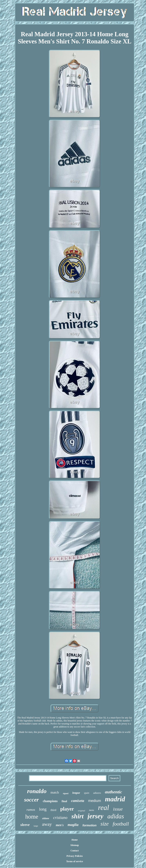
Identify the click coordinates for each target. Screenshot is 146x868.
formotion (89, 825)
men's (60, 825)
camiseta (78, 801)
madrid (115, 799)
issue (118, 809)
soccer (31, 800)
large (36, 826)
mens (92, 810)
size (105, 824)
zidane (46, 818)
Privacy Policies (75, 856)
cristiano (60, 818)
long (43, 809)
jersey (96, 816)
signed (66, 793)
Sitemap (75, 845)
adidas (116, 816)
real (104, 808)
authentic (114, 792)
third (53, 810)
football (121, 824)
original (82, 811)
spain (87, 793)
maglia (73, 825)
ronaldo (37, 791)
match (55, 792)
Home (75, 840)
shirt (77, 816)
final (64, 801)
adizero (97, 793)
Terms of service (75, 861)
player (67, 809)
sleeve (25, 825)
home (32, 817)
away (47, 824)
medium (94, 801)
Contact (75, 851)
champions (50, 801)
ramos (31, 810)
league (76, 793)
